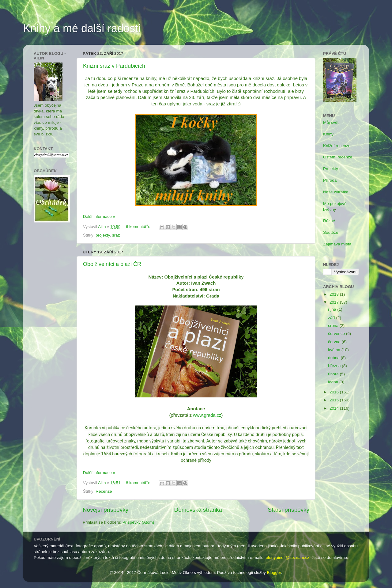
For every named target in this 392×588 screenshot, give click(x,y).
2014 (335, 408)
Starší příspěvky (289, 510)
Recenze (104, 491)
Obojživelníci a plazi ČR (112, 264)
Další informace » (99, 216)
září (332, 318)
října (333, 309)
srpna (334, 326)
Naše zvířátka (336, 192)
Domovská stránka (198, 510)
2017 (335, 302)
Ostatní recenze (338, 157)
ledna (334, 382)
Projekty (331, 169)
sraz (116, 235)
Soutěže (331, 232)
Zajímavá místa (337, 244)
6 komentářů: (139, 227)
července (337, 334)
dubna (334, 358)
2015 (335, 400)
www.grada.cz (207, 415)
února (334, 374)
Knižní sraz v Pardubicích (114, 66)
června (335, 342)
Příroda (330, 180)
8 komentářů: (139, 483)
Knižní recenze (337, 146)
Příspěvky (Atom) (138, 522)
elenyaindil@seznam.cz (288, 558)
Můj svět (331, 122)
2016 (335, 392)
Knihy (328, 134)
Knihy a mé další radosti (82, 28)
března (335, 366)
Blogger (274, 573)
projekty (103, 235)
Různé (329, 221)
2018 (335, 294)
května (335, 350)
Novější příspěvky (106, 510)
